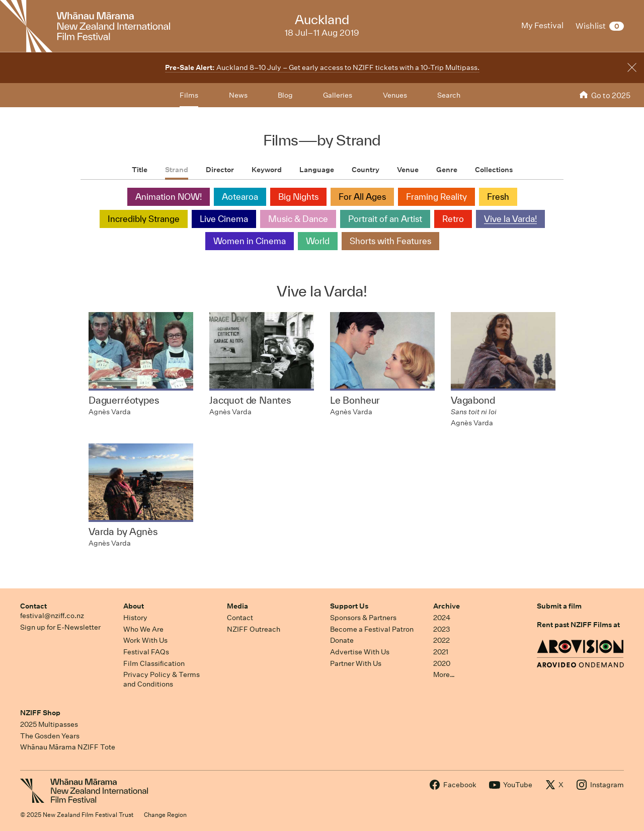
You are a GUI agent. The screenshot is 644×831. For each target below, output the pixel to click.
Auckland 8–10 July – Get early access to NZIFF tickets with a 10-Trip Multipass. (322, 67)
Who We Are (143, 629)
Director (220, 170)
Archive (447, 606)
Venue (408, 170)
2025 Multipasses (49, 724)
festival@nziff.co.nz (52, 616)
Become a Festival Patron (372, 629)
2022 (441, 640)
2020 (442, 663)
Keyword (267, 170)
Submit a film (559, 606)
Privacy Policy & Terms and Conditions (162, 679)
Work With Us (145, 640)
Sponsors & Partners (363, 618)
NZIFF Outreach (254, 629)
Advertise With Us (360, 652)
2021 (441, 652)
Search (449, 95)
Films (189, 95)
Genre (447, 170)
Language (317, 170)
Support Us (349, 606)
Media (237, 606)
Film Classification (154, 663)
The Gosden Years (50, 736)
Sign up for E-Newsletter (60, 627)
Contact (33, 606)
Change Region (165, 815)
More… (444, 674)
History (135, 618)
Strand (177, 170)
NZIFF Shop (40, 713)
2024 (442, 618)
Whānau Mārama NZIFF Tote (68, 747)
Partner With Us (356, 663)
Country (366, 170)
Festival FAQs (146, 652)
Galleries (338, 95)
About (134, 606)
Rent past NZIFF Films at (578, 625)
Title (140, 170)
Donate (342, 640)
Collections (494, 170)
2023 (442, 629)
